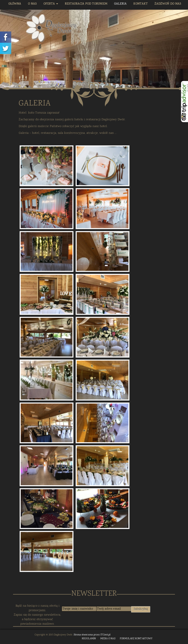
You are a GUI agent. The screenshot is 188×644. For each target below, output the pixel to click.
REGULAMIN (89, 639)
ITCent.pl (105, 635)
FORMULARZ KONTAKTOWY (136, 639)
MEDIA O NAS (108, 639)
